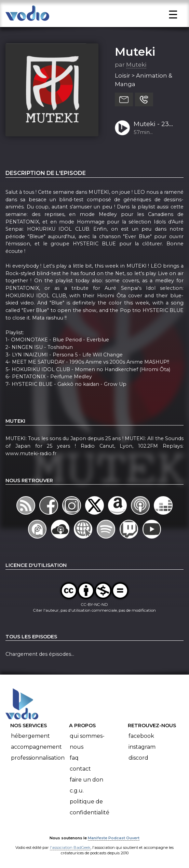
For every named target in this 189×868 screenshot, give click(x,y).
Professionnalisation (38, 758)
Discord (138, 758)
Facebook (141, 736)
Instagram (142, 747)
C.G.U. (77, 791)
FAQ (74, 758)
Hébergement (30, 736)
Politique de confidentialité (90, 807)
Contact (80, 769)
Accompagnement (36, 747)
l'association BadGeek (70, 847)
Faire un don (86, 780)
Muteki (135, 52)
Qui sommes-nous (87, 741)
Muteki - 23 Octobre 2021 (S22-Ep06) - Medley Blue (154, 124)
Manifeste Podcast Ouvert (114, 838)
